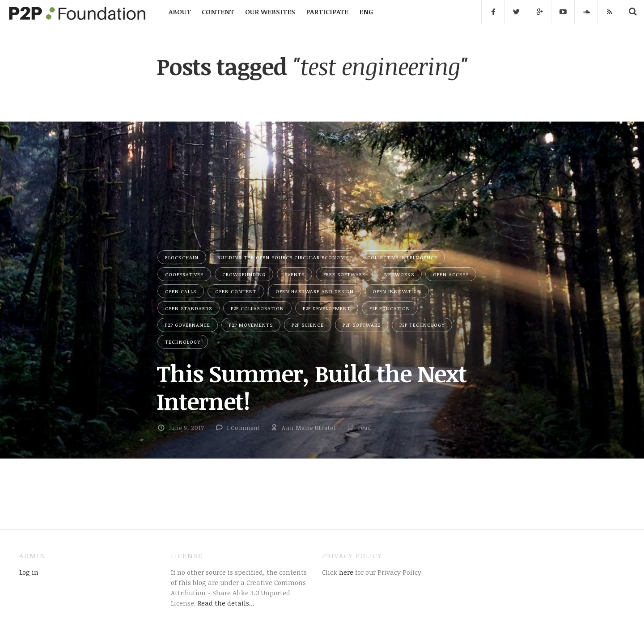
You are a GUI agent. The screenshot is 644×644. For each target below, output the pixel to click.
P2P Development (327, 308)
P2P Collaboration (257, 308)
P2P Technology (422, 325)
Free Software (344, 274)
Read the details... (226, 603)
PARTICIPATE (327, 12)
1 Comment (243, 428)
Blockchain (182, 257)
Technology (183, 342)
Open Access (451, 274)
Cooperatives (184, 274)
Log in (29, 572)
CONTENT (218, 12)
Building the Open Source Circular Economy (283, 257)
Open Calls (181, 291)
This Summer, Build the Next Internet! (311, 387)
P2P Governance (188, 325)
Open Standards (189, 308)
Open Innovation (397, 291)
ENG (366, 12)
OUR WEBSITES (270, 12)
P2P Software (362, 325)
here (345, 572)
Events (294, 274)
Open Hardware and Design (315, 291)
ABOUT (180, 12)
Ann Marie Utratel (309, 428)
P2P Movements (251, 325)
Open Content (236, 291)
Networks (399, 274)
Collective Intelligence (402, 257)
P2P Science (308, 325)
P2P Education (390, 308)
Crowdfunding (244, 274)
